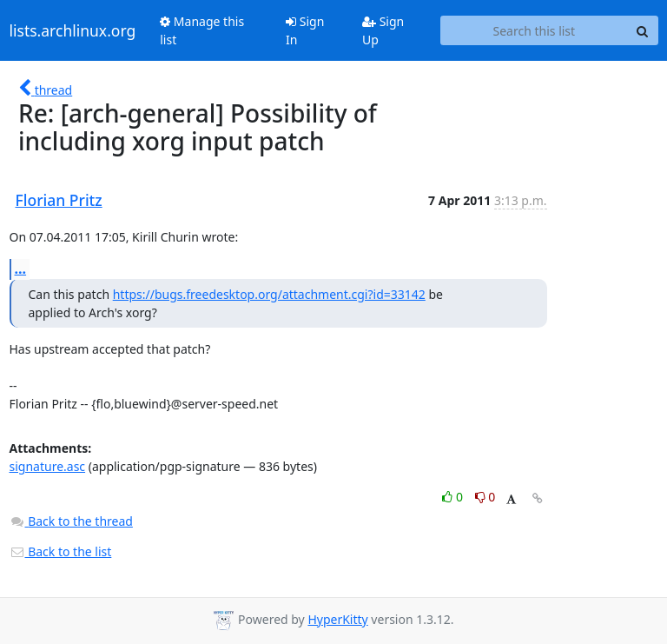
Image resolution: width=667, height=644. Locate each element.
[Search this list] (534, 30)
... (21, 269)
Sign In (305, 30)
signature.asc (48, 466)
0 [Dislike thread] (485, 497)
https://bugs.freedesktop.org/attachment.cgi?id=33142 (269, 294)
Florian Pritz (59, 200)
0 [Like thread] (454, 497)
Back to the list (61, 551)
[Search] (643, 30)
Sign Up (383, 30)
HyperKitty (337, 619)
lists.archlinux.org (73, 30)
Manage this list (202, 30)
